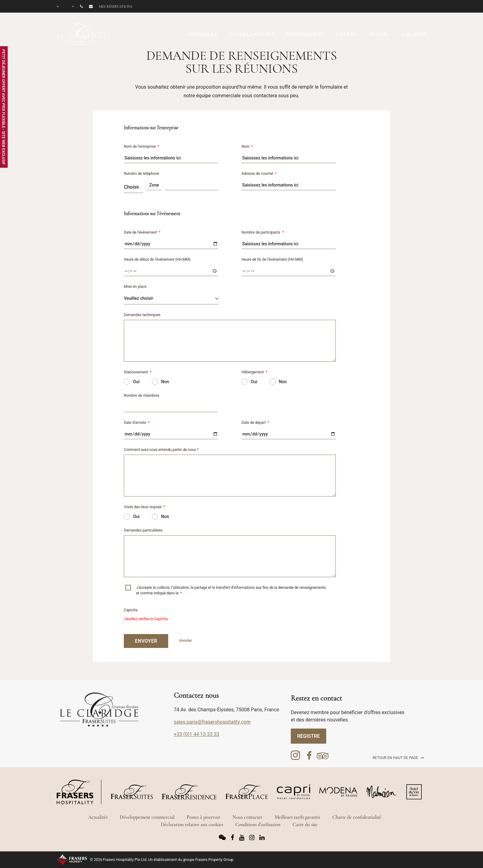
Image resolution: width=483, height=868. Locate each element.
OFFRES (347, 34)
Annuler (185, 641)
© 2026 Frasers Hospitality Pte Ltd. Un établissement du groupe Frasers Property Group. (162, 860)
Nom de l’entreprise (142, 147)
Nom (247, 147)
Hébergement (254, 372)
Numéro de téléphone (142, 174)
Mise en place (135, 287)
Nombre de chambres (142, 396)
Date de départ (255, 423)
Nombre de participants (263, 232)
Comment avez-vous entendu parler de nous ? (161, 450)
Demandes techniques (142, 315)
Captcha (131, 610)
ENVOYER (146, 641)
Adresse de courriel (259, 174)
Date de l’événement (142, 232)
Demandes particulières (143, 530)
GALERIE (414, 34)
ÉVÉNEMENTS (305, 34)
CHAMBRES (201, 34)
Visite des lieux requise (144, 507)
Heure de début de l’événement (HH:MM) (157, 259)
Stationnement (138, 372)
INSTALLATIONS (252, 34)
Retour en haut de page (398, 757)
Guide (378, 34)
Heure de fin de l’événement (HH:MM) (272, 259)
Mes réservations (116, 6)
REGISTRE (308, 736)
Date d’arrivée (137, 423)
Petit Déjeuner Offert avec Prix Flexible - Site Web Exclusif (3, 107)
